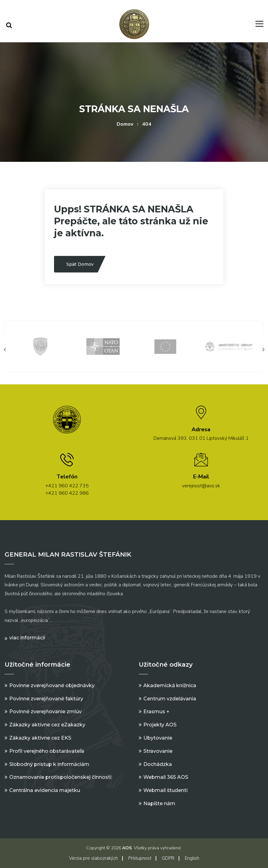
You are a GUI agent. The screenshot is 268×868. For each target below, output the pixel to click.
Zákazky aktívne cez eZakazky (47, 725)
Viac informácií (27, 638)
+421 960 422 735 (67, 486)
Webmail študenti (165, 790)
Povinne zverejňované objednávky (52, 685)
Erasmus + (156, 712)
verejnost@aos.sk (201, 486)
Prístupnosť (140, 858)
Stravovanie (158, 751)
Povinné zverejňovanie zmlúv (45, 712)
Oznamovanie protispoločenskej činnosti (60, 777)
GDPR (168, 858)
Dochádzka (158, 764)
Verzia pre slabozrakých (93, 858)
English (192, 858)
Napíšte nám (159, 803)
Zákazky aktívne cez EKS (40, 738)
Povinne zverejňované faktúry (46, 699)
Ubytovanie (158, 738)
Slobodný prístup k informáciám (49, 764)
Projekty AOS (160, 725)
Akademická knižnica (170, 685)
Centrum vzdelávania (170, 699)
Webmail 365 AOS (166, 777)
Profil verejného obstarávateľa (47, 751)
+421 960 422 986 (67, 493)
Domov (125, 124)
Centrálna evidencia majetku (45, 790)
